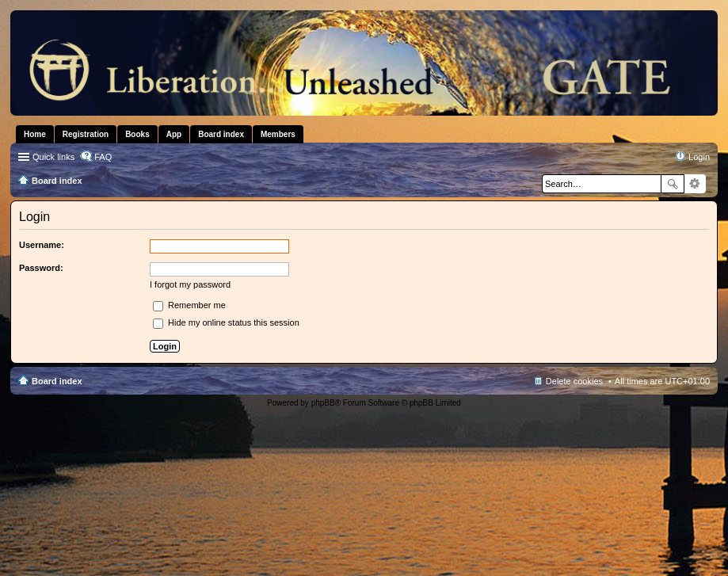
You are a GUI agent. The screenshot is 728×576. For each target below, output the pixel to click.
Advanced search (695, 184)
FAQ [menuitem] (103, 157)
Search (673, 184)
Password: (41, 268)
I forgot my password (190, 284)
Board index (57, 381)
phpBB (323, 403)
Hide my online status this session (226, 322)
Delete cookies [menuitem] (574, 381)
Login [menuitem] (699, 157)
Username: (42, 245)
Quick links (53, 157)
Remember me (189, 305)
